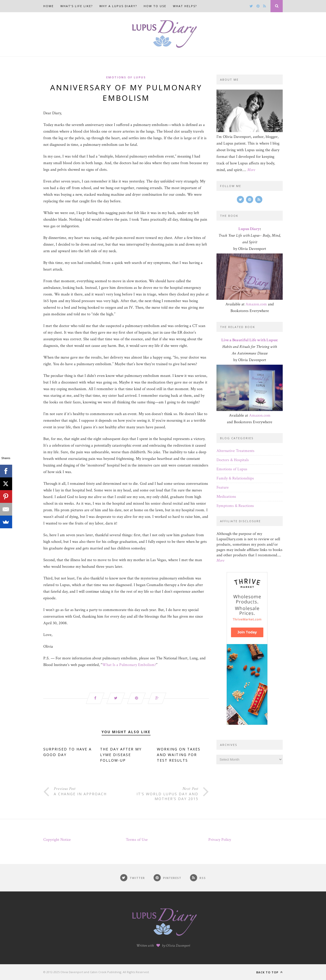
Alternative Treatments (235, 451)
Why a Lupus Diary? (118, 6)
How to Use (155, 6)
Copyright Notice (57, 840)
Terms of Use (137, 840)
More (251, 170)
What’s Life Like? (77, 6)
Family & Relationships (235, 478)
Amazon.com (256, 304)
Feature (223, 487)
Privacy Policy (220, 840)
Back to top (269, 972)
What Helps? (185, 6)
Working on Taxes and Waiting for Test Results (179, 755)
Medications (226, 497)
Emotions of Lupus (126, 77)
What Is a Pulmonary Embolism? (129, 665)
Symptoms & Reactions (235, 506)
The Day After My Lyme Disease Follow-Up (121, 755)
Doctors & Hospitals (233, 460)
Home (49, 6)
